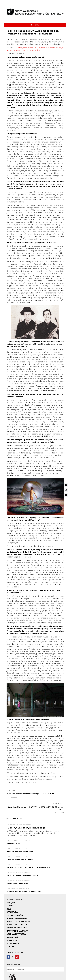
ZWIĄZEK (11, 903)
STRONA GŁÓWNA (15, 900)
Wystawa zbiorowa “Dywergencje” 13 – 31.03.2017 (30, 794)
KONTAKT (11, 947)
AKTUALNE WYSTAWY (17, 928)
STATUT (10, 906)
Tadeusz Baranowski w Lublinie (20, 859)
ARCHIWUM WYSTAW (16, 934)
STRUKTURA (12, 912)
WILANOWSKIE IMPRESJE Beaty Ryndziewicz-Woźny (29, 867)
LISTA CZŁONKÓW (15, 915)
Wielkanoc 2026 (13, 843)
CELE (9, 909)
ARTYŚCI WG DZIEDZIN (17, 925)
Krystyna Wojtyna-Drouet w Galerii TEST (24, 891)
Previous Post (14, 790)
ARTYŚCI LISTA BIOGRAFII (18, 922)
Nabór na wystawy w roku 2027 (20, 851)
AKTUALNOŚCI (13, 937)
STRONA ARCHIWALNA (17, 918)
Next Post (58, 804)
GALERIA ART (13, 940)
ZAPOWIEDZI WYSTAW (17, 931)
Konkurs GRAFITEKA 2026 (17, 883)
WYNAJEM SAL (13, 944)
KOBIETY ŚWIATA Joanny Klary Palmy (22, 875)
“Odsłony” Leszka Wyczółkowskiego (26, 828)
